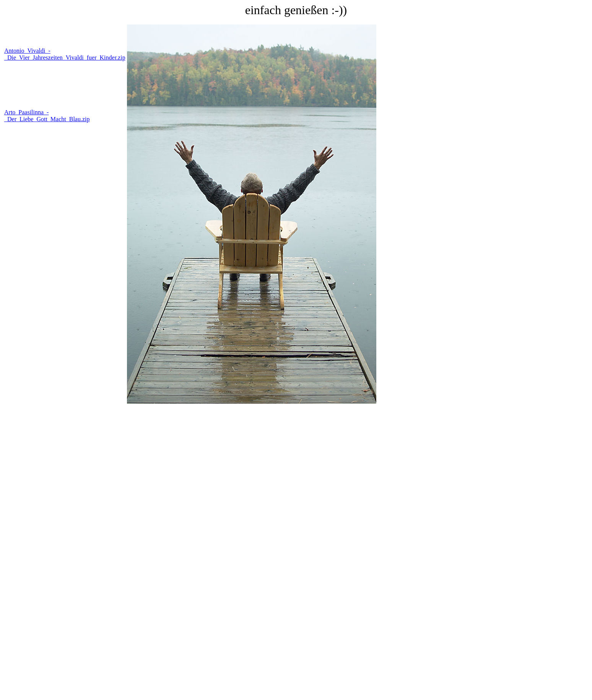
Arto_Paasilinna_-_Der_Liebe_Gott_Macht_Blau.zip (47, 116)
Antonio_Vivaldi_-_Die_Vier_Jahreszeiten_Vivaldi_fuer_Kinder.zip (65, 54)
